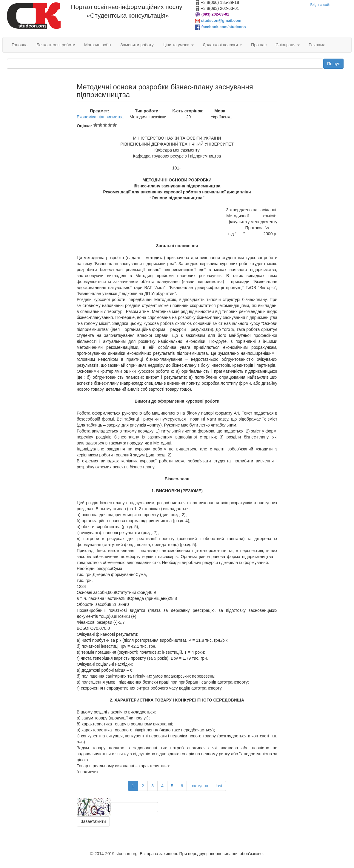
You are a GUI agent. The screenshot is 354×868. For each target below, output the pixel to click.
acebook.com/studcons (224, 27)
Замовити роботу (137, 45)
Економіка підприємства (100, 117)
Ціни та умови (178, 45)
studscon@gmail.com (221, 20)
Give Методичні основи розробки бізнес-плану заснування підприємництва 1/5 (96, 125)
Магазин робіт (98, 45)
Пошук (333, 64)
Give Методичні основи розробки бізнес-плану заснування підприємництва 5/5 (115, 125)
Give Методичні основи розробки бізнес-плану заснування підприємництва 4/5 (110, 125)
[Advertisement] (37, 113)
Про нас (259, 45)
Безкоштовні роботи (56, 45)
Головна (20, 45)
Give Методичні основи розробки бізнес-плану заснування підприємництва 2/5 (100, 125)
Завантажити (93, 821)
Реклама (317, 45)
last (219, 786)
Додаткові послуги (222, 45)
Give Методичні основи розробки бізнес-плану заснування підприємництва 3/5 (105, 125)
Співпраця (288, 45)
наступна (199, 786)
